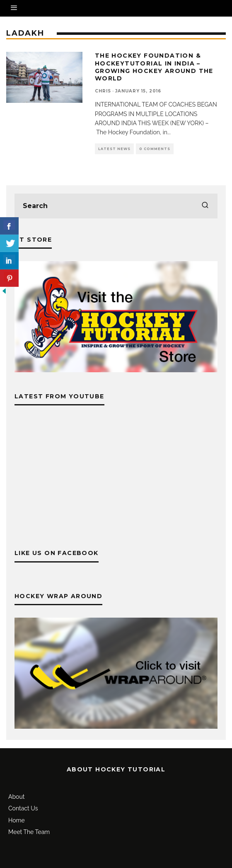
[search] (205, 206)
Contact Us (23, 808)
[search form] (116, 206)
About (16, 797)
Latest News (114, 149)
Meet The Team (29, 832)
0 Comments (155, 149)
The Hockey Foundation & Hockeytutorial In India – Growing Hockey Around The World (154, 67)
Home (17, 820)
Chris (103, 91)
